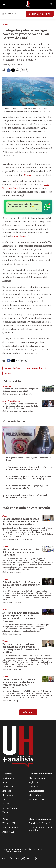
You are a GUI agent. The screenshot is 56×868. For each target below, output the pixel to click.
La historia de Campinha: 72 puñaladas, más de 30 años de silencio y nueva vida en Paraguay (29, 478)
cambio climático (20, 236)
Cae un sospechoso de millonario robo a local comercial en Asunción (27, 496)
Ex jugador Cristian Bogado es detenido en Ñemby (28, 459)
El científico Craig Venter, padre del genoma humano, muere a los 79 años (21, 552)
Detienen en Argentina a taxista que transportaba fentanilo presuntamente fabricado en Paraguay (21, 617)
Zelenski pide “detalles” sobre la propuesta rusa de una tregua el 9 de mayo (21, 585)
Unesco (28, 175)
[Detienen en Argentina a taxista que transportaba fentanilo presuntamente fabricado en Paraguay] (48, 612)
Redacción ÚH (27, 394)
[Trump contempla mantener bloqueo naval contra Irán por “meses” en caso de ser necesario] (48, 679)
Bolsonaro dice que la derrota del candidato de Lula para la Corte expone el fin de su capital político (21, 648)
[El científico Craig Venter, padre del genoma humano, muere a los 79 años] (48, 549)
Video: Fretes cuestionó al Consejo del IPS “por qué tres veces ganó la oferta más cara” (29, 468)
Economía (7, 386)
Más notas (28, 712)
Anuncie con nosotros (41, 774)
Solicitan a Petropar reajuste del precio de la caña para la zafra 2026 (20, 390)
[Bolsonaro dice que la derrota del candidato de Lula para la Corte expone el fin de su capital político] (48, 643)
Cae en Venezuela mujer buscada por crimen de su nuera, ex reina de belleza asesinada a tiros (21, 522)
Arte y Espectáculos (11, 401)
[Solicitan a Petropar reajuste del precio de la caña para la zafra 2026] (48, 388)
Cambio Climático (12, 368)
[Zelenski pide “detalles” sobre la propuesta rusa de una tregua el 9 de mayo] (48, 582)
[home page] (28, 4)
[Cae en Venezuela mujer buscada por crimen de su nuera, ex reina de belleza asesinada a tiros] (48, 518)
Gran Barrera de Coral (36, 368)
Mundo (5, 25)
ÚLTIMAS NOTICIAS (40, 14)
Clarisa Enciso (27, 411)
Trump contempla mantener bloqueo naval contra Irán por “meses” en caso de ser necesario (19, 684)
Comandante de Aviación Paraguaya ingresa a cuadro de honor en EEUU (27, 487)
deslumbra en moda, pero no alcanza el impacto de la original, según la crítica (20, 406)
